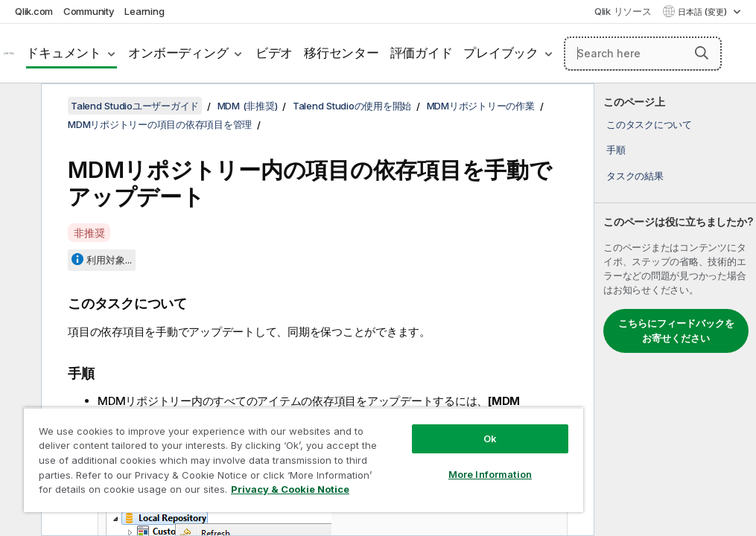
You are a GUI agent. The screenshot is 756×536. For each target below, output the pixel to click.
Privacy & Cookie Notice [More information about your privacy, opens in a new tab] (290, 489)
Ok (490, 438)
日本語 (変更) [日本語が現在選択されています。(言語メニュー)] (703, 12)
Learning (144, 11)
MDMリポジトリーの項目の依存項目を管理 (160, 124)
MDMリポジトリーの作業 (481, 106)
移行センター (342, 53)
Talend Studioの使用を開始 (352, 106)
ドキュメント (64, 53)
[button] (702, 53)
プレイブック (501, 53)
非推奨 (89, 233)
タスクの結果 (635, 176)
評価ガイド (422, 53)
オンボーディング (178, 53)
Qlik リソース (623, 11)
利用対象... (109, 260)
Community (89, 11)
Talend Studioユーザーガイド (135, 106)
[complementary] (675, 310)
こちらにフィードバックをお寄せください (676, 331)
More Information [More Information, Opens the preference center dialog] (490, 474)
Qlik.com (34, 11)
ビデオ (274, 53)
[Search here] (643, 54)
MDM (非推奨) (248, 106)
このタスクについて (649, 124)
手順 (616, 150)
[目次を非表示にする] (19, 106)
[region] (304, 460)
